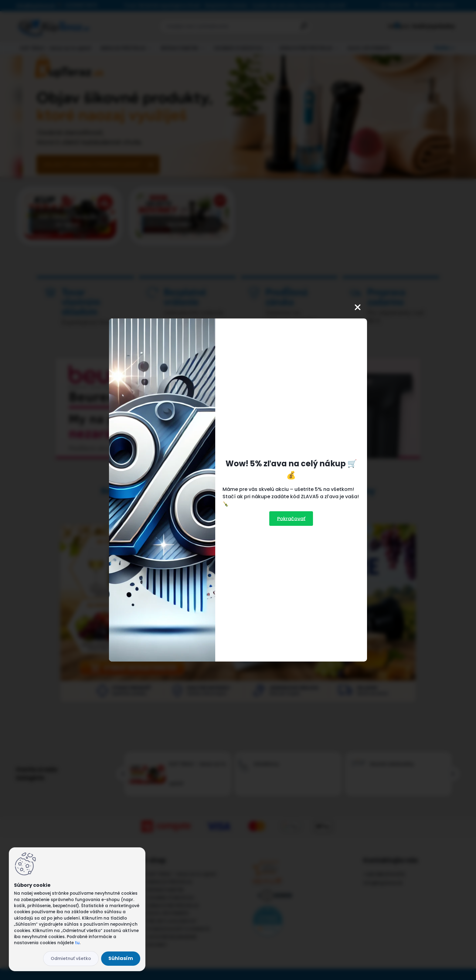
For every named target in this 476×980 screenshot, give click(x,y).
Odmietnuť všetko (71, 958)
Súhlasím (121, 958)
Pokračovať (291, 518)
